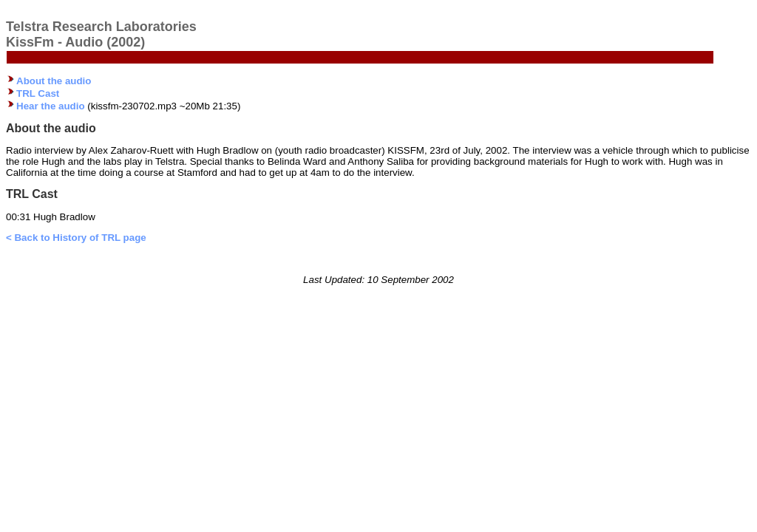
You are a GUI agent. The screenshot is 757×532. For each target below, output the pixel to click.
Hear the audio (51, 106)
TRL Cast (38, 93)
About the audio (54, 81)
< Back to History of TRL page (76, 238)
